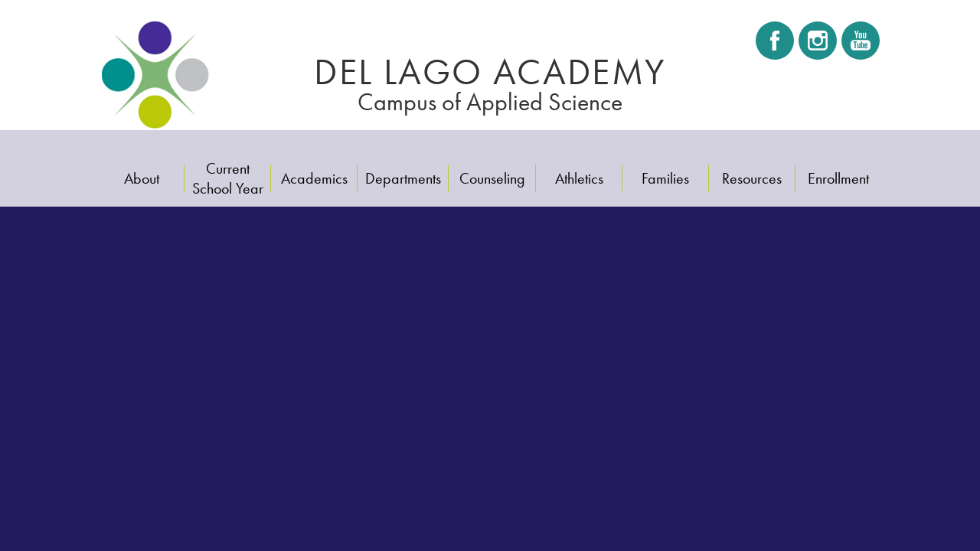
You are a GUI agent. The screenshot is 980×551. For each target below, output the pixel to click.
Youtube (859, 45)
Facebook (775, 45)
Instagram (818, 45)
